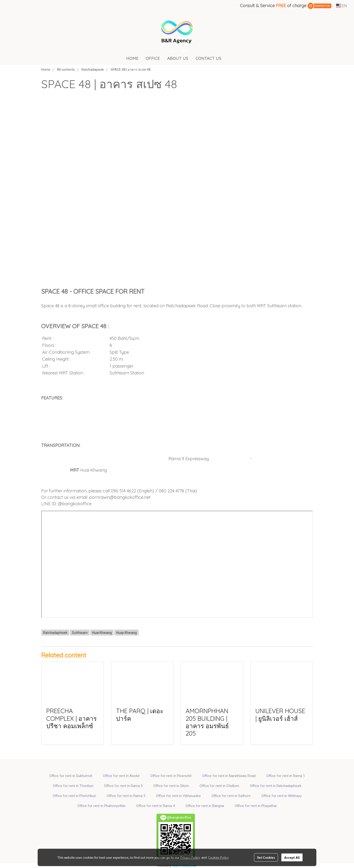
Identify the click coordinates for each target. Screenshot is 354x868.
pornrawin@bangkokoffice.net (120, 497)
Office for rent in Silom (171, 786)
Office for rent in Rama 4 (156, 806)
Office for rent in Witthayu (281, 796)
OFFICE (153, 58)
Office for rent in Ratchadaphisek (276, 786)
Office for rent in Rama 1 (286, 776)
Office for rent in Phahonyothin (101, 806)
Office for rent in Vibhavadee (178, 796)
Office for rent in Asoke (121, 776)
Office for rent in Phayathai (256, 806)
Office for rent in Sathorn (231, 796)
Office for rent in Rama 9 (123, 786)
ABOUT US (178, 58)
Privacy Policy (190, 857)
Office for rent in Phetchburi (74, 796)
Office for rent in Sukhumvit (71, 776)
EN (341, 6)
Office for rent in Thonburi (73, 786)
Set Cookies (266, 857)
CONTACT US (208, 58)
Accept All (292, 857)
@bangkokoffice (75, 504)
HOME (132, 58)
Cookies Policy (218, 857)
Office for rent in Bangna (205, 806)
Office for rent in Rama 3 (126, 796)
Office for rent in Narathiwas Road (229, 776)
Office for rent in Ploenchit (171, 776)
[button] (229, 58)
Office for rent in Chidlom (219, 786)
